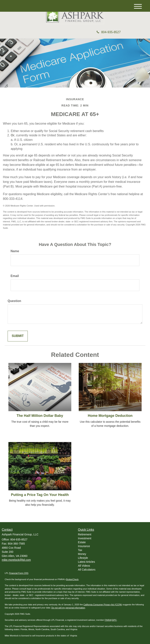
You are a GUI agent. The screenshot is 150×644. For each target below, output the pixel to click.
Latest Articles (86, 562)
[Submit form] (18, 336)
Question (14, 301)
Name (15, 251)
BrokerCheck (72, 579)
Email (15, 276)
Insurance (84, 546)
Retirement (85, 534)
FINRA (108, 620)
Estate (82, 542)
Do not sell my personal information (68, 608)
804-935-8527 (109, 32)
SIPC (114, 620)
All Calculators (87, 570)
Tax (80, 550)
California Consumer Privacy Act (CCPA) (103, 605)
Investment (85, 538)
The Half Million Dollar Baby (40, 416)
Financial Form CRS (19, 573)
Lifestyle (83, 558)
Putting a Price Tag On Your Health (40, 495)
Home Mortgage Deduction (110, 416)
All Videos (84, 566)
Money (82, 554)
